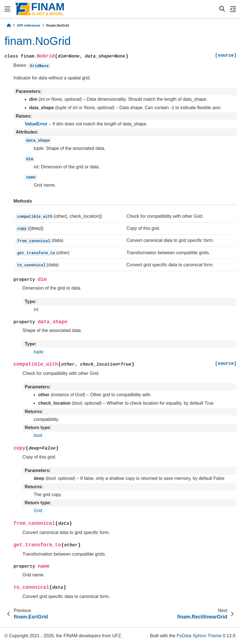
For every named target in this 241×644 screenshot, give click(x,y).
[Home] (9, 25)
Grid (38, 511)
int (36, 309)
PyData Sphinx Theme (199, 636)
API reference (29, 25)
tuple (39, 352)
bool (38, 435)
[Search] (222, 9)
